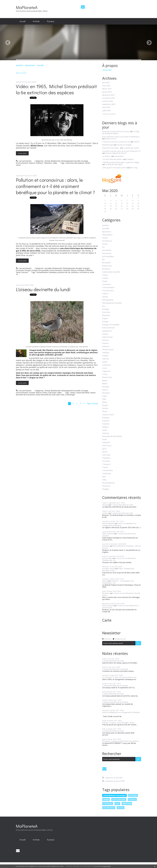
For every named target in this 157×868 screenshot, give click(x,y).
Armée (105, 244)
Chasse (105, 275)
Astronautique (108, 256)
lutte (117, 804)
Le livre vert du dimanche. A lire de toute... (121, 594)
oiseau (73, 393)
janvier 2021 (107, 92)
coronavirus (84, 272)
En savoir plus (106, 866)
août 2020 (106, 107)
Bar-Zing (134, 168)
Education (106, 315)
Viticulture (106, 486)
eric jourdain (107, 558)
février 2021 (107, 89)
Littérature (107, 365)
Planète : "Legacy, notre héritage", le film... (119, 723)
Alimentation (107, 235)
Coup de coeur (108, 291)
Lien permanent (24, 161)
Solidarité (106, 443)
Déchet (105, 297)
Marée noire (107, 377)
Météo (105, 384)
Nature (32, 163)
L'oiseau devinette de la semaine (119, 535)
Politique (81, 270)
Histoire (105, 340)
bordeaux (132, 799)
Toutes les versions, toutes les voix (116, 142)
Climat (105, 281)
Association (107, 250)
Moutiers (106, 593)
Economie (20, 270)
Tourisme (106, 461)
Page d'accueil (30, 65)
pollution (75, 272)
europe (121, 808)
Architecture (107, 241)
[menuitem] (23, 21)
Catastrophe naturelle (111, 272)
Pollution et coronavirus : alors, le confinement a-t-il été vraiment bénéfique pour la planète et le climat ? (55, 186)
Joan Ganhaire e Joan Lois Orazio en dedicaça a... (121, 137)
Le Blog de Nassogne (114, 164)
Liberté (137, 142)
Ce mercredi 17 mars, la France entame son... (120, 677)
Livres (105, 368)
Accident (106, 225)
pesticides (133, 795)
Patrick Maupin (108, 523)
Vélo (104, 477)
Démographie (108, 300)
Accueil (23, 21)
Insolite (32, 393)
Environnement (22, 163)
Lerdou (105, 513)
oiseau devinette (83, 393)
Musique (106, 387)
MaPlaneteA (27, 7)
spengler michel (109, 569)
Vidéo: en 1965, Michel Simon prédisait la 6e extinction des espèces (56, 89)
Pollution (39, 163)
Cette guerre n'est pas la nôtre (114, 168)
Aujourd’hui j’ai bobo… (111, 148)
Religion (105, 427)
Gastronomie (107, 337)
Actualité (48, 268)
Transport (106, 464)
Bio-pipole (106, 263)
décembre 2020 (108, 95)
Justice (105, 362)
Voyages (106, 489)
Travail (105, 467)
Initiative (106, 353)
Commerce (106, 284)
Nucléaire (106, 393)
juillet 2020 (107, 111)
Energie (28, 270)
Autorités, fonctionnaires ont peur (116, 131)
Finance (105, 334)
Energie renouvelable (40, 270)
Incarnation (119, 156)
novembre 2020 (108, 98)
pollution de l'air (64, 272)
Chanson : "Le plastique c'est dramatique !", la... (118, 582)
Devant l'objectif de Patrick (116, 153)
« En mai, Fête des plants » (113, 159)
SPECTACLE (107, 446)
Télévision (48, 163)
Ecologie (85, 161)
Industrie (66, 270)
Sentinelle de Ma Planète (112, 436)
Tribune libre (107, 470)
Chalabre (130, 159)
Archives (36, 21)
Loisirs (105, 374)
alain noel (127, 804)
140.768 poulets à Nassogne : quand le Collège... (121, 162)
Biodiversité (56, 161)
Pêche (105, 402)
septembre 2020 (109, 104)
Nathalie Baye (108, 145)
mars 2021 (106, 86)
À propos (51, 21)
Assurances (107, 253)
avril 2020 (19, 65)
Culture (105, 294)
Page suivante (92, 403)
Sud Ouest (52, 393)
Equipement (107, 331)
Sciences (25, 272)
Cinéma (105, 278)
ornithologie (70, 395)
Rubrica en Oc (111, 139)
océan (105, 396)
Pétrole (105, 408)
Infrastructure (108, 350)
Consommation (108, 287)
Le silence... (107, 156)
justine (105, 581)
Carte (107, 620)
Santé (18, 272)
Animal (47, 161)
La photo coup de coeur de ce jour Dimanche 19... (122, 151)
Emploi (105, 319)
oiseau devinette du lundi (45, 395)
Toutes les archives (109, 114)
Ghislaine (106, 546)
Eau (104, 306)
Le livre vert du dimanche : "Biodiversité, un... (119, 559)
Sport (104, 449)
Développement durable (71, 161)
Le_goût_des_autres (131, 148)
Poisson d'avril (108, 415)
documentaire (109, 808)
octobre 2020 (107, 101)
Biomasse (106, 269)
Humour (106, 343)
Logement (106, 371)
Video (55, 163)
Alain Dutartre (108, 534)
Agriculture (107, 232)
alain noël (60, 395)
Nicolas (105, 505)
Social (105, 439)
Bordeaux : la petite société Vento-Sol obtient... (121, 741)
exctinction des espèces (75, 163)
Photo (45, 393)
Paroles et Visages (124, 145)
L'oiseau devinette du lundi (43, 289)
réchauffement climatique (47, 272)
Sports (105, 452)
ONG (104, 399)
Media (105, 381)
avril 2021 (106, 83)
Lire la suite (22, 153)
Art (103, 247)
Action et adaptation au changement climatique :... (119, 524)
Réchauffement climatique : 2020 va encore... (122, 547)
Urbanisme (107, 474)
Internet (106, 359)
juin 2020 (40, 65)
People (105, 405)
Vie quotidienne (108, 483)
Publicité (106, 424)
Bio (104, 260)
